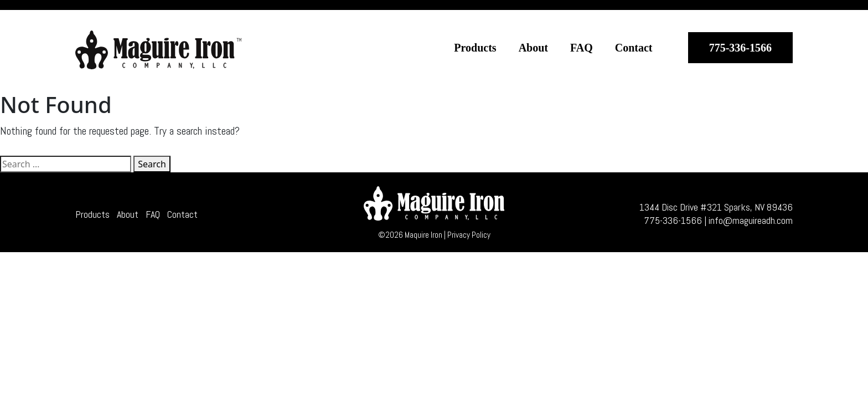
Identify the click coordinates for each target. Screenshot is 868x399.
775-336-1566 (740, 48)
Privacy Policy (469, 235)
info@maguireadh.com (751, 220)
